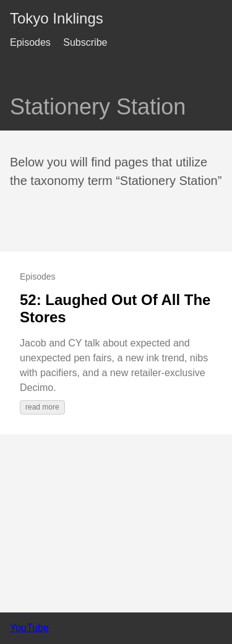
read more (42, 407)
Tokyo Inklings (57, 18)
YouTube (29, 628)
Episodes (30, 42)
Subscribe (85, 42)
